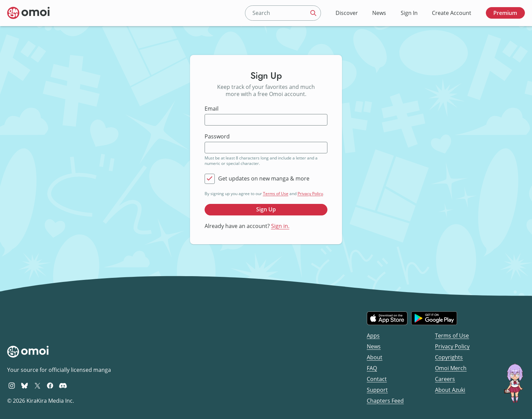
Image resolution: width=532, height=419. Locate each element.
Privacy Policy (310, 194)
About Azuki (450, 390)
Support (377, 390)
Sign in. (280, 226)
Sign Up (266, 209)
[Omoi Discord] (63, 385)
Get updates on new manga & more (264, 179)
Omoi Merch (451, 368)
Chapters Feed (385, 401)
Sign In (409, 13)
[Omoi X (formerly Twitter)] (37, 385)
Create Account (452, 13)
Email (212, 109)
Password (217, 137)
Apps (373, 336)
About (375, 357)
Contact (377, 379)
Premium (505, 13)
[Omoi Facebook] (50, 385)
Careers (445, 379)
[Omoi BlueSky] (25, 385)
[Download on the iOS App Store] (387, 318)
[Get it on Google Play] (434, 318)
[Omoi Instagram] (12, 385)
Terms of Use (276, 194)
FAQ (372, 368)
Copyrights (449, 357)
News (379, 13)
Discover (347, 13)
